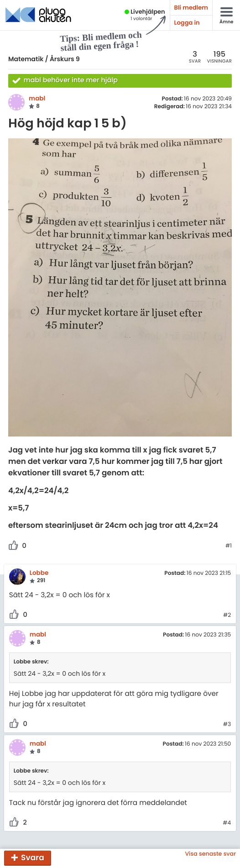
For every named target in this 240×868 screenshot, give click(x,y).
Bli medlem (191, 8)
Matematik (26, 59)
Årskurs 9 (65, 59)
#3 (227, 725)
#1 (229, 546)
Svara (33, 857)
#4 (227, 823)
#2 (227, 615)
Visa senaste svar (210, 854)
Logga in (187, 23)
